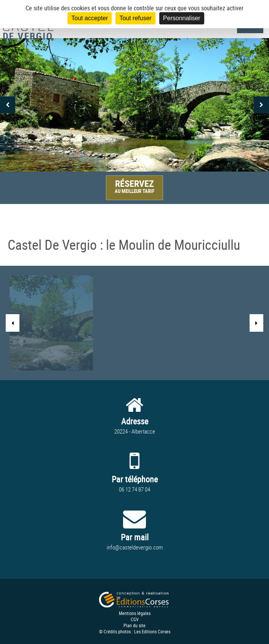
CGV (135, 619)
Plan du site (134, 625)
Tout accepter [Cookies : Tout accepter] (90, 18)
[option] (134, 105)
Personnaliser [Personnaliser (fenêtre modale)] (182, 18)
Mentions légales (135, 613)
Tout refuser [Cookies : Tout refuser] (135, 18)
